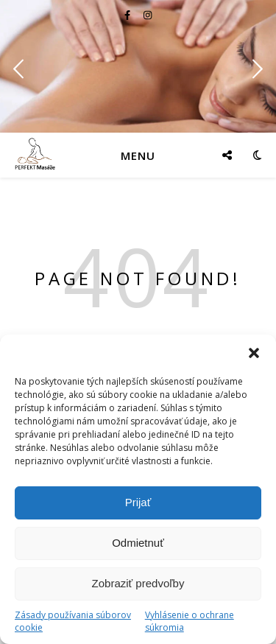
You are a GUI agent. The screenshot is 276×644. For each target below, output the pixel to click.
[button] (254, 353)
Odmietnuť (138, 543)
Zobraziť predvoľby (138, 583)
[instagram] (148, 15)
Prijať (138, 502)
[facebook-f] (128, 15)
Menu (138, 155)
